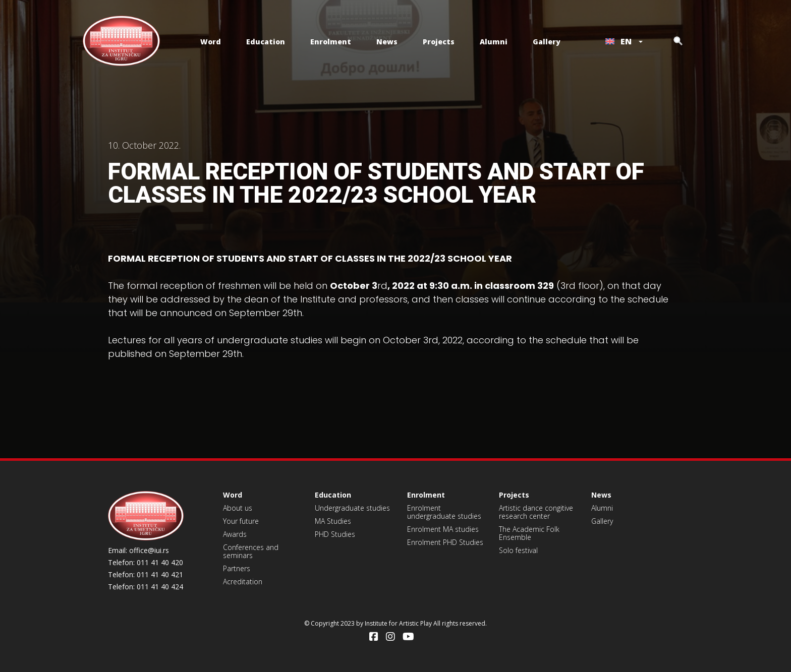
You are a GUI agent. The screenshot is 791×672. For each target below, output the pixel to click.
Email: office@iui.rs (138, 551)
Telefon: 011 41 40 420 (146, 563)
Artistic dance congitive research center (536, 512)
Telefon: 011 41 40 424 (146, 587)
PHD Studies (335, 534)
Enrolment (331, 42)
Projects (439, 42)
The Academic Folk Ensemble (529, 533)
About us (238, 508)
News (387, 42)
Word (211, 42)
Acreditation (243, 582)
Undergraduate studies (352, 508)
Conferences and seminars (251, 551)
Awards (235, 534)
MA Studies (333, 521)
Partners (237, 568)
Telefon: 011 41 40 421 (146, 575)
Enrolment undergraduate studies (444, 512)
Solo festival (518, 550)
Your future (241, 521)
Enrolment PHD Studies (445, 542)
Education (266, 42)
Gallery (547, 42)
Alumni (494, 42)
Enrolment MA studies (443, 529)
